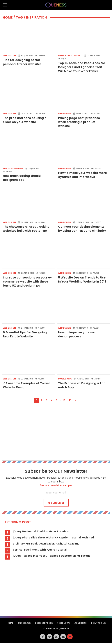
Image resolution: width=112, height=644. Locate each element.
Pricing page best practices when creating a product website (79, 122)
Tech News (64, 624)
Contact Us (98, 624)
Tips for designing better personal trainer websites (22, 62)
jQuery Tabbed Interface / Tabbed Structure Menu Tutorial (52, 557)
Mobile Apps (65, 380)
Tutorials (24, 624)
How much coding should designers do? (22, 178)
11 (70, 401)
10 (64, 401)
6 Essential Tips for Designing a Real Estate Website (26, 335)
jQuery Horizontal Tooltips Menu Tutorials (41, 532)
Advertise (81, 624)
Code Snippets (44, 624)
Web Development (13, 169)
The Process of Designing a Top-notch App (83, 386)
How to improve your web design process (78, 335)
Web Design (9, 56)
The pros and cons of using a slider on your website (25, 120)
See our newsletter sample (56, 486)
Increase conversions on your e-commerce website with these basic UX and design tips (27, 282)
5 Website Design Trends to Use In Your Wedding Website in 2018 (82, 280)
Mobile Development (70, 56)
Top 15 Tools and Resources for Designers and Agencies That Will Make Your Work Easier (82, 67)
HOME (8, 17)
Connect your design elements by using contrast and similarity (82, 229)
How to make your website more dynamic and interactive (83, 175)
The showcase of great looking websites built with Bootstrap (26, 229)
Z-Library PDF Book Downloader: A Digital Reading (46, 544)
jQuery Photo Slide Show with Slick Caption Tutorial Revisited (53, 538)
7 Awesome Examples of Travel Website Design (26, 386)
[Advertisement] (56, 429)
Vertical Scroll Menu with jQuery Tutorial (40, 551)
